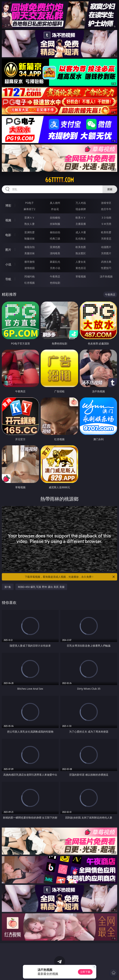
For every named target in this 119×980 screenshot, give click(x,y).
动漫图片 (106, 247)
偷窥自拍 (30, 247)
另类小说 (55, 268)
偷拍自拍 (55, 232)
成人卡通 (81, 232)
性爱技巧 (106, 268)
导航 (8, 279)
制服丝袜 (30, 239)
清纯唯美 (55, 253)
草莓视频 (81, 276)
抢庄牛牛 (106, 209)
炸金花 (55, 209)
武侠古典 (106, 262)
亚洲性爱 (30, 232)
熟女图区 (81, 253)
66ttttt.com (60, 180)
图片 (8, 250)
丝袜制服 (55, 224)
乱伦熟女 (81, 239)
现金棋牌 (81, 209)
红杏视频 (30, 283)
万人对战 (81, 203)
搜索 (110, 189)
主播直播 (81, 224)
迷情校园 (30, 268)
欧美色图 (81, 247)
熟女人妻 (30, 224)
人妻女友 (81, 262)
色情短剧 (55, 283)
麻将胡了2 (30, 209)
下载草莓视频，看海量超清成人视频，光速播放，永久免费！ (70, 577)
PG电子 (29, 203)
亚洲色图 (55, 247)
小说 (8, 264)
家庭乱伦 (55, 262)
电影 (8, 235)
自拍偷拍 (55, 218)
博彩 (8, 205)
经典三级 (55, 239)
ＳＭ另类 (106, 224)
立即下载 (85, 972)
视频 (8, 220)
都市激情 (30, 262)
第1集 (8, 587)
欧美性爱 (106, 232)
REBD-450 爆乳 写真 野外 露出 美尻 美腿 (41, 587)
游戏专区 (106, 203)
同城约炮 (30, 276)
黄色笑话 (81, 268)
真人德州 (55, 203)
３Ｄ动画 (106, 218)
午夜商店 (55, 276)
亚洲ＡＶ (30, 218)
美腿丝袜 (30, 253)
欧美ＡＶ (81, 218)
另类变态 (106, 239)
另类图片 (106, 253)
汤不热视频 (106, 276)
